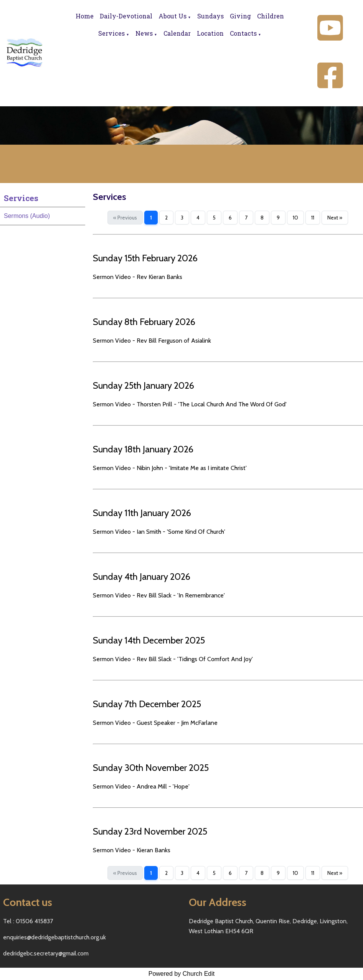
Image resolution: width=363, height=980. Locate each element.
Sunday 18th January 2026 (143, 449)
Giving (240, 16)
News (144, 33)
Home (85, 16)
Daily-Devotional (126, 16)
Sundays (210, 16)
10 (295, 218)
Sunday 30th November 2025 (151, 768)
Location (210, 33)
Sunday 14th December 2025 (149, 640)
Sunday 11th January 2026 (142, 513)
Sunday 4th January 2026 (142, 577)
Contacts (243, 33)
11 (313, 218)
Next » (335, 218)
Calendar (177, 33)
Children (271, 16)
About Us (172, 16)
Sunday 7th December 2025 (147, 704)
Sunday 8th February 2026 (144, 322)
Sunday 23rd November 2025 (150, 831)
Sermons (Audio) (27, 216)
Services (111, 33)
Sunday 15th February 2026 (145, 258)
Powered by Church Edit (182, 974)
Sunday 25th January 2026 (144, 385)
